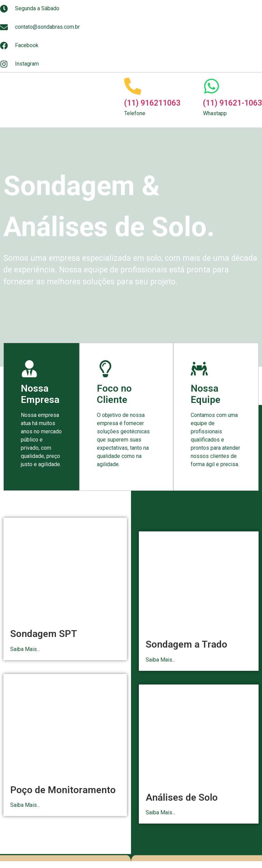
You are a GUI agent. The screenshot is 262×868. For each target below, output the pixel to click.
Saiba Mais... (25, 649)
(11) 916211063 (152, 103)
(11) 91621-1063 (232, 103)
